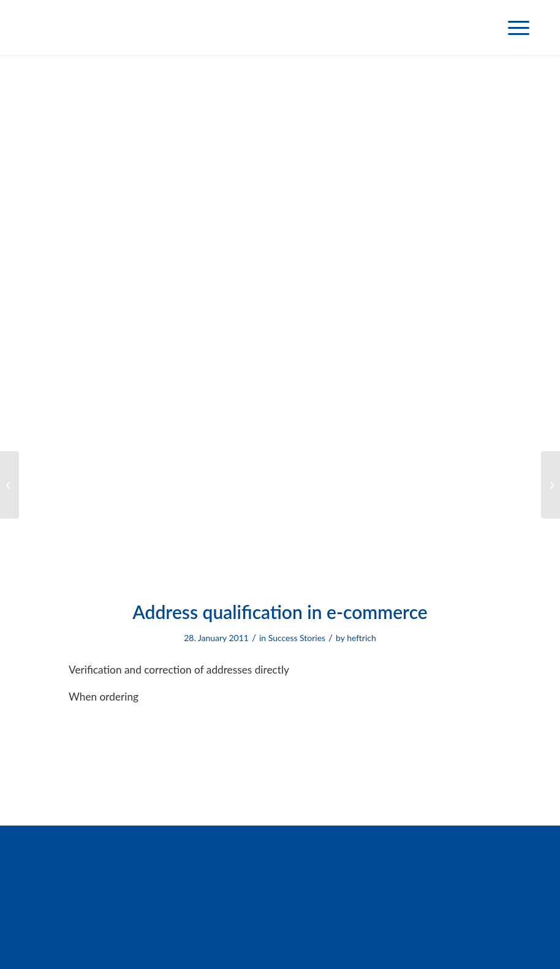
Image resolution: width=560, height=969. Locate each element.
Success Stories (297, 638)
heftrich (361, 638)
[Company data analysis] (551, 485)
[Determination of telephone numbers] (9, 485)
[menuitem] (513, 28)
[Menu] (513, 28)
